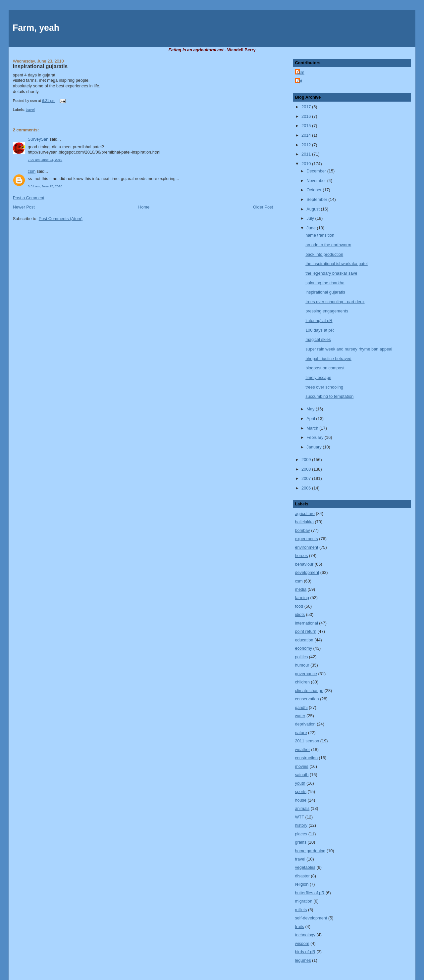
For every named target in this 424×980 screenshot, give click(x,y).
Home (144, 207)
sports (301, 792)
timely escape (318, 377)
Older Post (263, 207)
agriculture (305, 513)
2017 (307, 107)
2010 (307, 164)
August (314, 209)
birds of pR (305, 952)
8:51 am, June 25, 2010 (45, 186)
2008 (307, 469)
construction (306, 758)
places (301, 834)
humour (302, 665)
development (307, 572)
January (315, 447)
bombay (302, 530)
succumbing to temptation (329, 396)
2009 (307, 460)
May (311, 409)
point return (305, 631)
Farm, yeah (36, 28)
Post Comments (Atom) (61, 219)
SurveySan (38, 139)
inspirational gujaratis (40, 66)
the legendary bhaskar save (331, 273)
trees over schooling (324, 387)
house (301, 800)
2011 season (307, 741)
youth (300, 783)
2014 (307, 135)
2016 (307, 116)
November (317, 181)
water (300, 716)
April (311, 419)
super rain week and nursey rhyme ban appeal (349, 349)
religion (302, 884)
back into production (324, 254)
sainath (302, 775)
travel (30, 110)
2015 (307, 126)
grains (301, 842)
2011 (307, 154)
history (301, 825)
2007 (307, 478)
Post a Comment (29, 198)
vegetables (305, 867)
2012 (307, 145)
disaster (302, 876)
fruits (299, 927)
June (312, 228)
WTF (299, 817)
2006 (307, 488)
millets (301, 910)
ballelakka (304, 522)
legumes (303, 960)
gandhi (301, 707)
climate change (309, 691)
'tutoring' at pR (319, 321)
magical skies (318, 339)
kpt (299, 81)
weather (302, 749)
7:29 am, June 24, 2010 (45, 160)
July (311, 218)
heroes (301, 556)
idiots (300, 614)
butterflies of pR (310, 893)
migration (303, 901)
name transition (320, 235)
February (316, 437)
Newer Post (24, 207)
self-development (311, 918)
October (315, 190)
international (306, 623)
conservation (307, 699)
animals (302, 808)
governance (306, 674)
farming (302, 598)
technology (305, 935)
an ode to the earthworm (328, 245)
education (304, 640)
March (313, 428)
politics (301, 657)
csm (32, 171)
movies (301, 766)
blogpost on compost (325, 368)
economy (303, 648)
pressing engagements (327, 311)
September (317, 199)
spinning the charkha (325, 283)
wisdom (302, 943)
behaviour (304, 564)
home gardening (310, 851)
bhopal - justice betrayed (328, 359)
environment (306, 547)
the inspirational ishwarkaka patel (337, 264)
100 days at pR (320, 330)
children (302, 682)
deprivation (305, 724)
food (299, 606)
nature (301, 733)
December (317, 171)
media (301, 589)
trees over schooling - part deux (335, 302)
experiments (306, 539)
